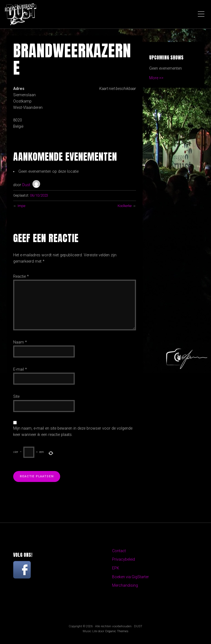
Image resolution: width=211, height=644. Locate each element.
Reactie (21, 276)
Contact (119, 551)
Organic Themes (117, 632)
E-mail (20, 369)
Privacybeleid (123, 559)
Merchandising (125, 586)
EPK (116, 568)
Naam (20, 342)
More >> (156, 78)
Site (16, 397)
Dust (26, 185)
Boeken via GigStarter (131, 577)
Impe (21, 206)
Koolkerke (124, 206)
